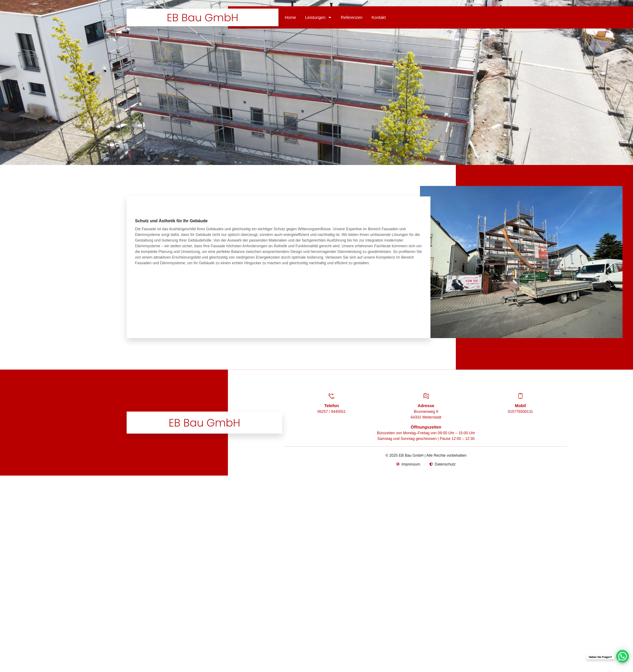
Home (290, 17)
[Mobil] (520, 396)
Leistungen (318, 17)
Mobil (520, 406)
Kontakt (379, 17)
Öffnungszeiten (426, 427)
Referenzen (352, 17)
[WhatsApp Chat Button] (623, 656)
